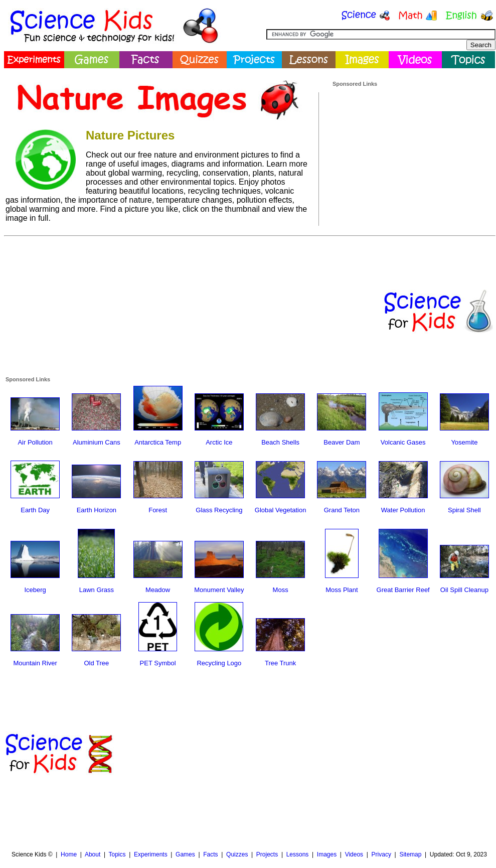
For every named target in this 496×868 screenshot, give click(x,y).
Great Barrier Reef (403, 590)
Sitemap (410, 854)
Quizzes (237, 854)
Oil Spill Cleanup (464, 590)
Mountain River (35, 663)
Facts (210, 854)
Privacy (381, 854)
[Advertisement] (408, 150)
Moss (281, 590)
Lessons (298, 854)
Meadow (158, 590)
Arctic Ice (219, 442)
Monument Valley (219, 590)
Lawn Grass (97, 590)
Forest (158, 510)
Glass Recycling (219, 510)
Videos (354, 854)
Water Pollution (403, 510)
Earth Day (35, 510)
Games (185, 854)
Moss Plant (342, 590)
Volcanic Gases (403, 442)
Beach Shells (280, 442)
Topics (117, 854)
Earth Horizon (97, 510)
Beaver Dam (342, 442)
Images (327, 854)
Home (69, 854)
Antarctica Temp (158, 442)
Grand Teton (342, 510)
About (93, 854)
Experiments (151, 854)
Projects (267, 854)
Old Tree (96, 663)
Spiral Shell (464, 510)
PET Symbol (158, 663)
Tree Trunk (280, 663)
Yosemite (464, 442)
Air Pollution (35, 442)
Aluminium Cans (97, 442)
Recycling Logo (219, 663)
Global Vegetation (281, 510)
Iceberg (35, 590)
